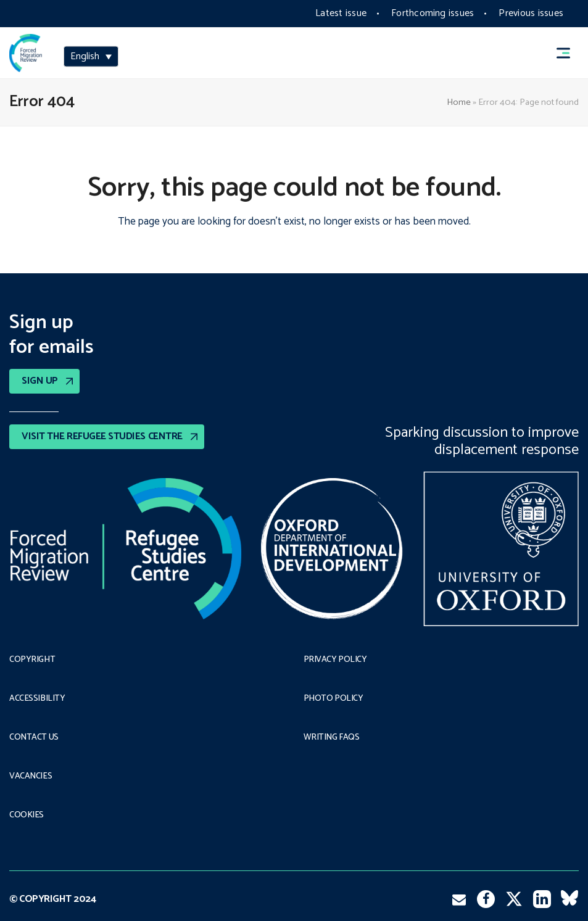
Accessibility (37, 699)
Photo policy (333, 699)
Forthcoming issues (433, 13)
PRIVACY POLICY (335, 660)
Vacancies (31, 777)
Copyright (32, 660)
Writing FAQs (332, 738)
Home (459, 102)
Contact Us (34, 738)
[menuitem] (91, 57)
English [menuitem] (85, 57)
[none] (91, 58)
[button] (569, 53)
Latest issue (341, 13)
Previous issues (531, 13)
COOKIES (27, 816)
